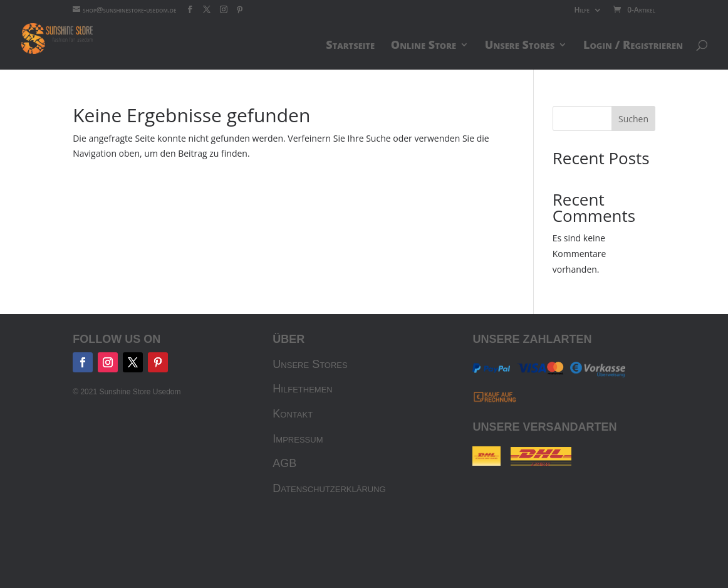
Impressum (298, 439)
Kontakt (293, 414)
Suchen (633, 119)
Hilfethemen (302, 389)
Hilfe (582, 11)
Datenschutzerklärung (329, 488)
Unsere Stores (310, 364)
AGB (284, 463)
